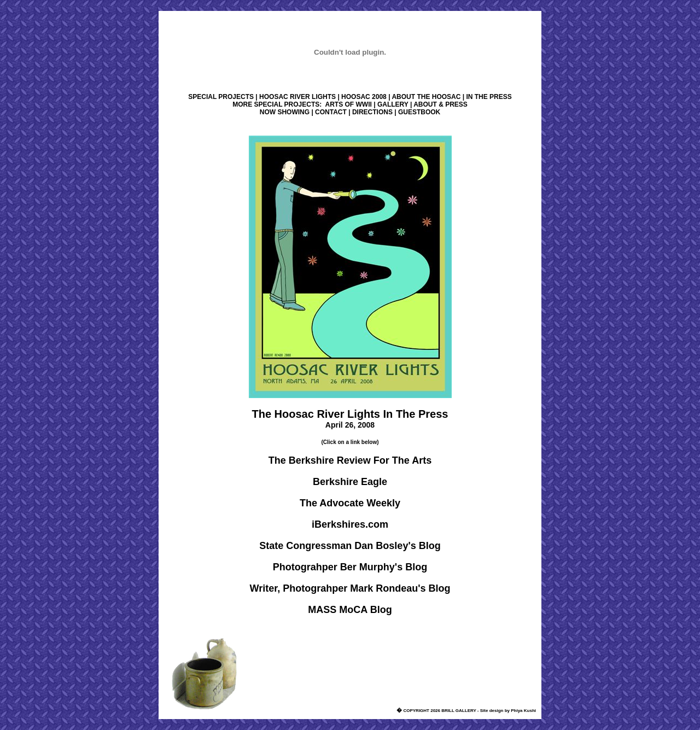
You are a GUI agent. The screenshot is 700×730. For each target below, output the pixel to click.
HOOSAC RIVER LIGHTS (297, 97)
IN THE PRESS (489, 97)
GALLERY (393, 104)
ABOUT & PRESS (441, 104)
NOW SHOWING (285, 112)
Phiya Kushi (523, 711)
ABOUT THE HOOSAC (426, 97)
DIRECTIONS (372, 112)
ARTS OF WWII (349, 104)
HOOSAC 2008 (364, 97)
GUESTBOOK (419, 112)
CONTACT (331, 112)
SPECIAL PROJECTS (221, 97)
